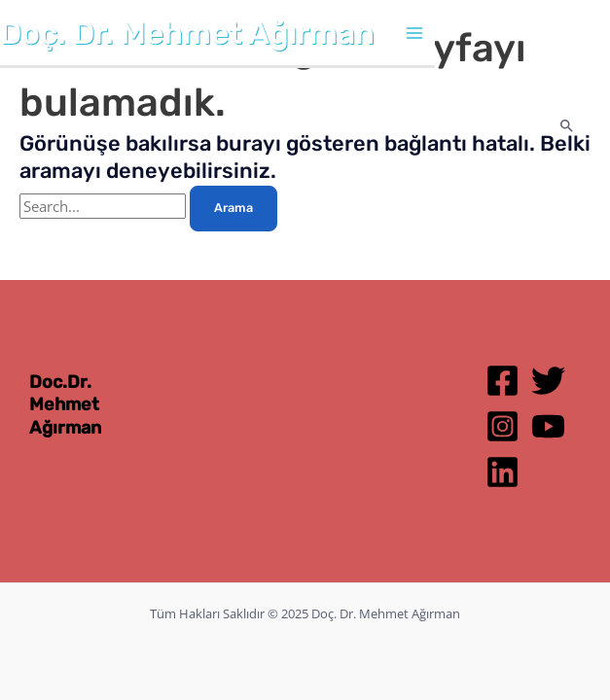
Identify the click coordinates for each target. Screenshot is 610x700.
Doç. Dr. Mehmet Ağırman (187, 33)
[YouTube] (548, 426)
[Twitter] (548, 381)
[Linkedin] (502, 472)
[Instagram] (502, 426)
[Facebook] (502, 381)
